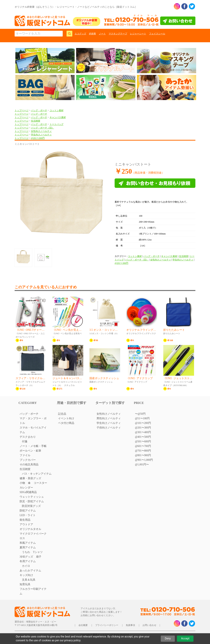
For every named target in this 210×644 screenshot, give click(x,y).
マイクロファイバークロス (33, 536)
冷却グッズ (26, 557)
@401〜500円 (143, 437)
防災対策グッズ (31, 506)
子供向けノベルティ (109, 428)
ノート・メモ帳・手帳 (33, 446)
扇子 (39, 557)
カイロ (26, 566)
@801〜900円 (143, 455)
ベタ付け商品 (66, 423)
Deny (168, 638)
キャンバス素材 (58, 117)
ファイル (25, 455)
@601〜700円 (143, 446)
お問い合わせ (149, 625)
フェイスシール (157, 34)
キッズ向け (26, 575)
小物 (22, 483)
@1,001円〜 (142, 465)
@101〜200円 (143, 423)
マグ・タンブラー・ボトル (33, 421)
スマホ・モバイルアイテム (33, 430)
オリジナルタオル (30, 529)
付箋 (25, 441)
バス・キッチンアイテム (37, 474)
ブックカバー (28, 460)
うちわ (26, 552)
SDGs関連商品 (28, 492)
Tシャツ (38, 552)
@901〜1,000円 (144, 460)
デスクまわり (28, 437)
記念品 (62, 414)
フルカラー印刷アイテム (33, 591)
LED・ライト (28, 515)
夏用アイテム (28, 547)
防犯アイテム (28, 511)
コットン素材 (57, 110)
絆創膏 (92, 34)
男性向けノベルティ (109, 418)
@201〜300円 (38, 138)
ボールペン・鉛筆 (30, 451)
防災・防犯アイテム (32, 501)
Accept (185, 638)
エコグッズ (80, 34)
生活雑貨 (36, 121)
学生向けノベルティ (41, 135)
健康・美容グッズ (30, 478)
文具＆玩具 (29, 580)
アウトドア (26, 524)
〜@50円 (140, 414)
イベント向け (66, 418)
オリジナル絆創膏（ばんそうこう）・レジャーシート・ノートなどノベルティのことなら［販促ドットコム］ (76, 7)
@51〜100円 (142, 418)
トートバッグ (57, 124)
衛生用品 (25, 520)
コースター (40, 483)
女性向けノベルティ (41, 131)
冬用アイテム (28, 561)
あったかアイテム (30, 571)
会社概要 (83, 625)
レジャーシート (138, 34)
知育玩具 (25, 584)
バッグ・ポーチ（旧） (42, 128)
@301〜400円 (143, 432)
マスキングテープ (118, 34)
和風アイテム (28, 543)
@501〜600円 (143, 441)
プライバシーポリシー (107, 625)
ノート (102, 34)
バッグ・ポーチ (39, 110)
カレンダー (26, 488)
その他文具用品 (29, 465)
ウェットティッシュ (32, 497)
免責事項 (130, 625)
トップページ (22, 110)
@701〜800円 (143, 451)
